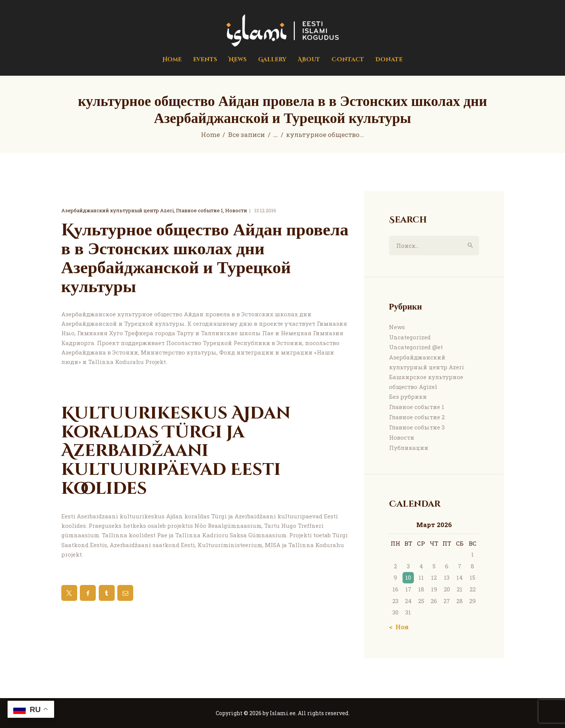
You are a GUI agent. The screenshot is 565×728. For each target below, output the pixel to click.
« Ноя (400, 627)
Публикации (409, 448)
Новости (236, 210)
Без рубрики (408, 397)
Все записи (247, 135)
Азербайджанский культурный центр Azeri (118, 210)
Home (210, 135)
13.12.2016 (265, 210)
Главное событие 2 (417, 417)
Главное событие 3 (417, 427)
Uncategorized (410, 337)
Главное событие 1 (199, 210)
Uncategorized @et (416, 347)
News (397, 327)
